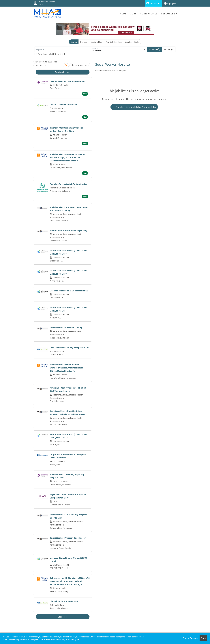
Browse (84, 42)
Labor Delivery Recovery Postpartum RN (69, 348)
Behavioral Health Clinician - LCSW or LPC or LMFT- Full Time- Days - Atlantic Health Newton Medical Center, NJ (70, 581)
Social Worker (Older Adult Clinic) (66, 328)
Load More (63, 617)
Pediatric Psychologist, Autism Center (68, 184)
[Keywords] (63, 49)
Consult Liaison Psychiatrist (63, 104)
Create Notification (80, 65)
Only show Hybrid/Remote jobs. (52, 54)
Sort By (39, 65)
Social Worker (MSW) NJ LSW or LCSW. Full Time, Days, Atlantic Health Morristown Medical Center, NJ (68, 157)
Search (74, 42)
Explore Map (96, 42)
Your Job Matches (114, 42)
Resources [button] (168, 14)
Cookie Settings (190, 638)
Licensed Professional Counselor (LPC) (69, 291)
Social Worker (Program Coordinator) (68, 538)
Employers (170, 3)
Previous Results (63, 72)
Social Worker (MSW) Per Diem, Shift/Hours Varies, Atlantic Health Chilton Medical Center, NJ (66, 368)
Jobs (133, 14)
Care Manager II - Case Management (67, 81)
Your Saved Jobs (132, 42)
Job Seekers (153, 3)
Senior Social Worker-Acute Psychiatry (68, 230)
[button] (169, 49)
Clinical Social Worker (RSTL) (64, 601)
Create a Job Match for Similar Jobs (134, 107)
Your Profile (149, 14)
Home (123, 14)
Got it (203, 638)
